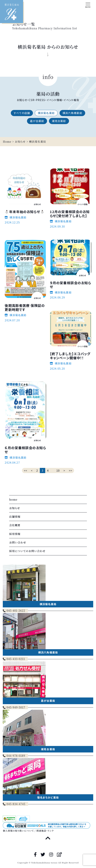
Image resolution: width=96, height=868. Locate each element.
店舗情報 (15, 517)
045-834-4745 (14, 804)
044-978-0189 (14, 756)
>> (71, 470)
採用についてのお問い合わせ (27, 551)
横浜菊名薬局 (46, 113)
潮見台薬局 (59, 121)
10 (58, 470)
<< (25, 470)
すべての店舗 (22, 113)
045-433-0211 (14, 659)
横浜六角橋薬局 (72, 113)
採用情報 (15, 534)
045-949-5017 (14, 707)
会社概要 (15, 525)
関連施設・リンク (45, 831)
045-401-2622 (14, 611)
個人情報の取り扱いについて (18, 831)
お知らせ (15, 508)
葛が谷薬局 (37, 121)
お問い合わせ (18, 542)
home (13, 499)
